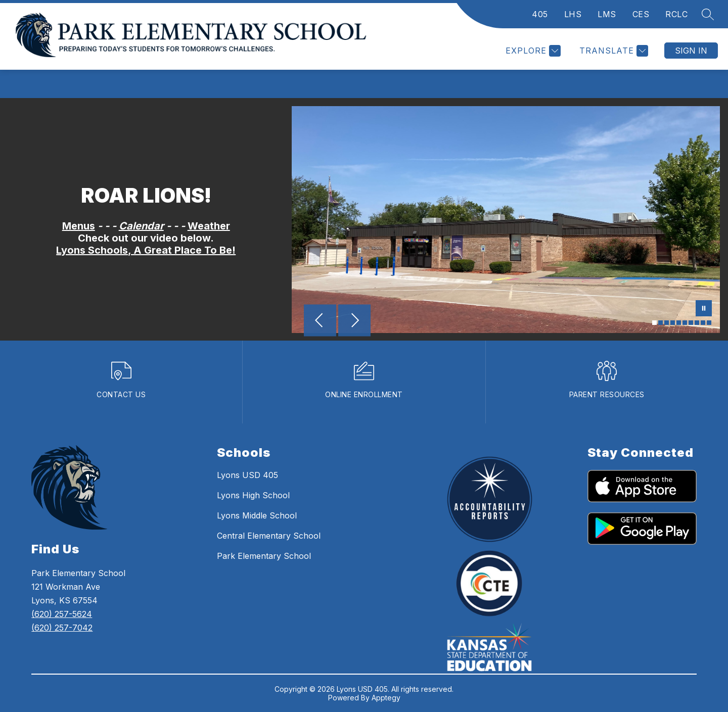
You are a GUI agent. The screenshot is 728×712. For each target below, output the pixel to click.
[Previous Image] (320, 321)
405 (540, 14)
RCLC (676, 14)
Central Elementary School (269, 536)
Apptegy (386, 698)
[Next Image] (354, 321)
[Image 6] (685, 323)
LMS (607, 14)
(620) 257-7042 (62, 628)
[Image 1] (654, 323)
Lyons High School (253, 495)
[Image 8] (697, 323)
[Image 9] (703, 323)
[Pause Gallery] (704, 309)
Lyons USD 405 (247, 475)
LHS (573, 14)
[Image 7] (691, 323)
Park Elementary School (264, 556)
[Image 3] (667, 323)
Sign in (691, 51)
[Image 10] (709, 323)
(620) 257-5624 (62, 614)
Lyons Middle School (257, 515)
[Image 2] (661, 323)
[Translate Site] (612, 51)
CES (641, 14)
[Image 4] (673, 323)
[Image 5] (679, 323)
